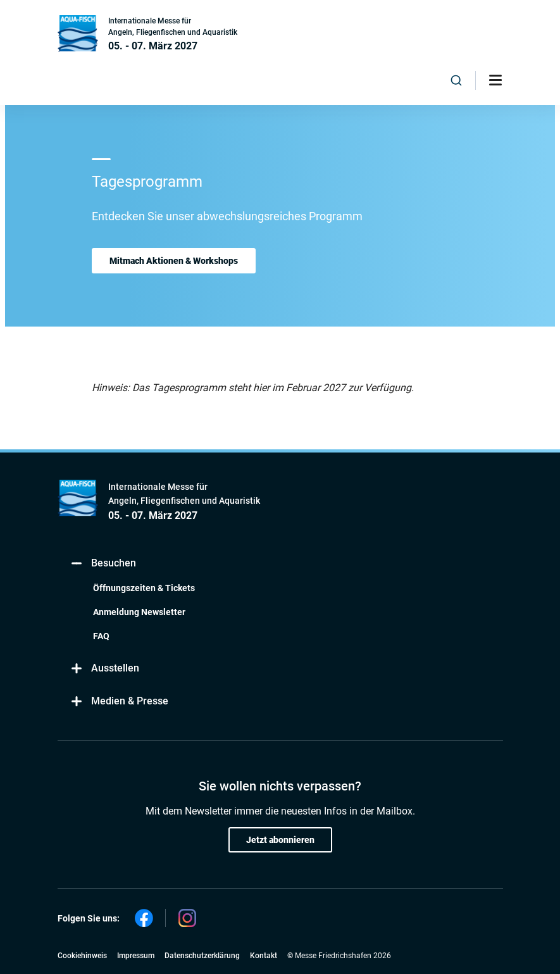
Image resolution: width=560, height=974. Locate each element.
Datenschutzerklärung (202, 956)
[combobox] (456, 80)
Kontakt (264, 956)
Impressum (136, 956)
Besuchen (103, 564)
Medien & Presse (119, 702)
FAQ (101, 636)
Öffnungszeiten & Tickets (144, 588)
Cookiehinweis (82, 956)
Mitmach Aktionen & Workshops (174, 261)
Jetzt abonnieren (280, 840)
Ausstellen (105, 669)
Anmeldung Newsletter (139, 612)
